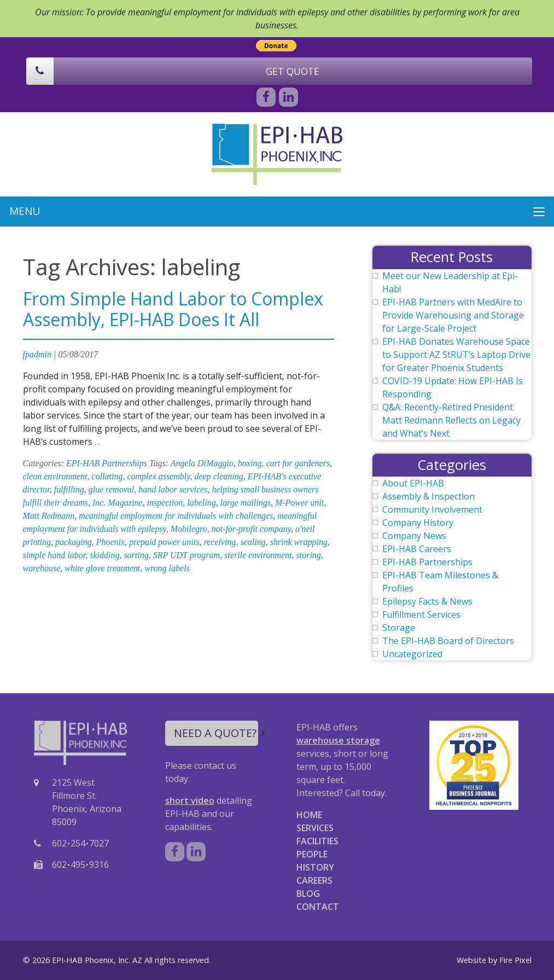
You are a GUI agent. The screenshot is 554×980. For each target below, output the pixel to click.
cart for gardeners (298, 463)
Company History (418, 523)
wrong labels (167, 568)
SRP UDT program (186, 555)
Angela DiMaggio (202, 463)
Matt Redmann (49, 516)
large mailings (246, 503)
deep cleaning (219, 476)
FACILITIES (317, 841)
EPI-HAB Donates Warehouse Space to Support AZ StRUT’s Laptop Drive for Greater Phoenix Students (456, 355)
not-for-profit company (251, 529)
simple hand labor (54, 555)
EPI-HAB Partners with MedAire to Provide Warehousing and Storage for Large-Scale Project (453, 315)
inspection (165, 503)
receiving (220, 542)
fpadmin (37, 354)
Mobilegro (189, 529)
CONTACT (318, 907)
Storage (399, 628)
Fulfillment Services (421, 614)
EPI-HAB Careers (417, 549)
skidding (104, 555)
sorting (136, 555)
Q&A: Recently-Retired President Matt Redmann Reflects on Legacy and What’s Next (451, 420)
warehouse (42, 568)
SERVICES (315, 828)
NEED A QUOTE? (216, 733)
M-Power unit (299, 503)
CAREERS (314, 880)
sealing (253, 542)
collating (107, 476)
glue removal (111, 489)
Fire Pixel (515, 960)
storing (309, 555)
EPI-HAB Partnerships (107, 463)
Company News (414, 536)
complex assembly (158, 476)
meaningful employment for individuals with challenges (176, 516)
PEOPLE (312, 854)
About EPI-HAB (413, 483)
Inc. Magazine (118, 503)
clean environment (55, 476)
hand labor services (173, 489)
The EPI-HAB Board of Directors (448, 641)
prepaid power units (164, 542)
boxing (250, 463)
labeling (201, 503)
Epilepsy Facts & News (427, 601)
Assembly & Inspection (428, 496)
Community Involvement (432, 509)
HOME (309, 815)
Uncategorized (412, 654)
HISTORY (315, 867)
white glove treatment (102, 568)
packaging (74, 542)
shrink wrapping (299, 542)
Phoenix (110, 542)
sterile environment (258, 555)
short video (190, 801)
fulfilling (69, 489)
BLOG (308, 894)
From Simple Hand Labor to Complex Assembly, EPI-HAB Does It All (173, 309)
